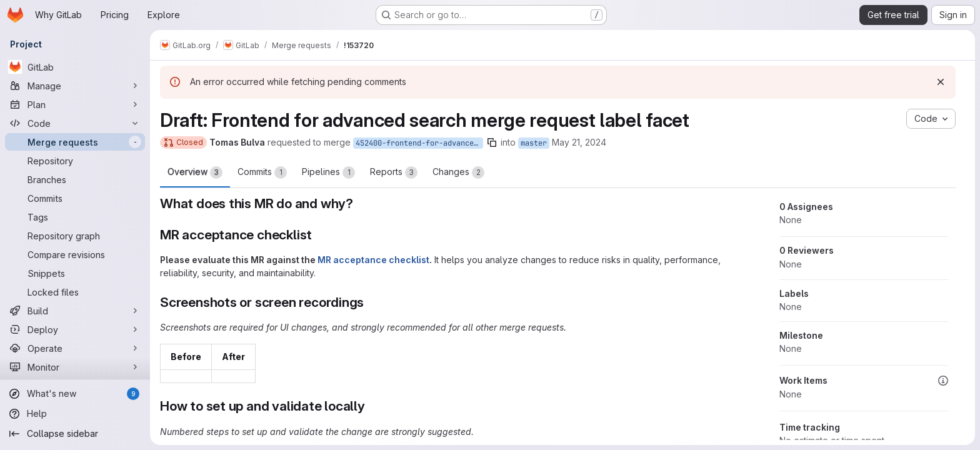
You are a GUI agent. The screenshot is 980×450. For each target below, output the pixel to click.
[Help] (75, 414)
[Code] (75, 123)
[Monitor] (75, 367)
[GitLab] (75, 67)
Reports (394, 172)
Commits (262, 172)
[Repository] (75, 161)
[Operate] (75, 348)
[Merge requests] (75, 142)
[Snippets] (75, 273)
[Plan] (75, 104)
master (534, 143)
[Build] (75, 311)
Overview (195, 172)
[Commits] (75, 198)
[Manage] (75, 86)
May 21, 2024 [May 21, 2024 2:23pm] (579, 142)
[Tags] (75, 217)
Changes (458, 172)
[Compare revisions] (75, 254)
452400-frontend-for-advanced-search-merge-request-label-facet (419, 143)
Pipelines (328, 172)
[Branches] (75, 179)
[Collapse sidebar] (75, 434)
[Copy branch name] (492, 142)
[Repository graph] (75, 236)
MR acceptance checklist (373, 260)
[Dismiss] (941, 82)
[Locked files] (75, 292)
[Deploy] (75, 329)
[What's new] (75, 394)
